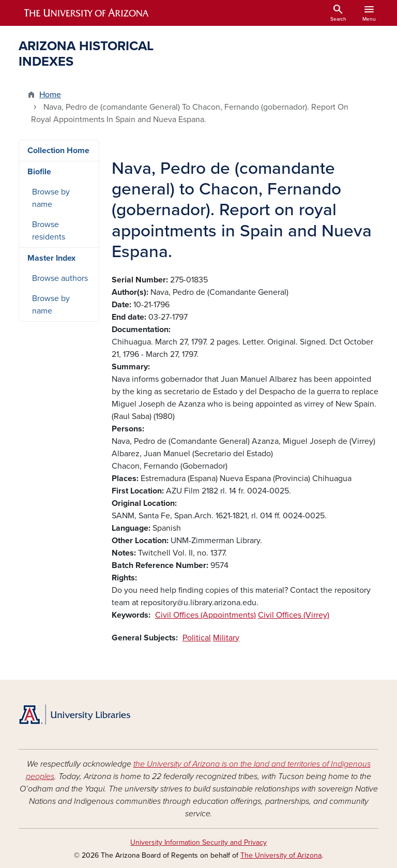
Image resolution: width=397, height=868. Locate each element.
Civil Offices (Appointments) (205, 615)
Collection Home (58, 151)
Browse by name (51, 198)
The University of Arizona (281, 855)
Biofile (39, 172)
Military (226, 638)
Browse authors (60, 278)
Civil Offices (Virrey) (294, 615)
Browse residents (49, 231)
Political (197, 638)
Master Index (51, 258)
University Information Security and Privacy (198, 842)
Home (50, 95)
